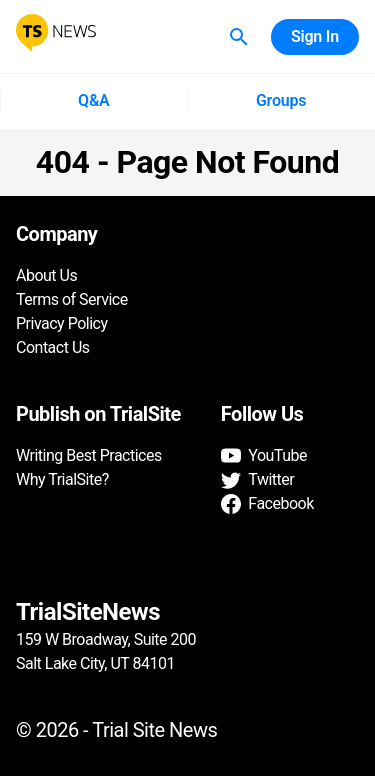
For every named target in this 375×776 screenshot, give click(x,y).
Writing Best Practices (89, 455)
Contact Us (53, 347)
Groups (281, 101)
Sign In (315, 37)
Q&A (93, 101)
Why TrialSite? (62, 479)
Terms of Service (72, 299)
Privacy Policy (62, 323)
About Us (46, 275)
